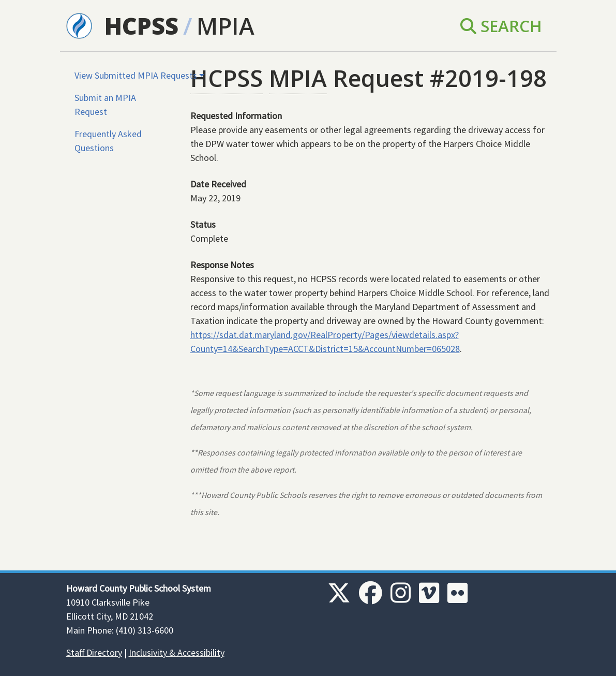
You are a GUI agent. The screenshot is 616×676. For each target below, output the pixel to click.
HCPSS (141, 26)
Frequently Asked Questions (108, 141)
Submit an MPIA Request (105, 105)
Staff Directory (94, 652)
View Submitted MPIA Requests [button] (136, 75)
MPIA (226, 26)
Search (501, 26)
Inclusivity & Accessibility (177, 652)
